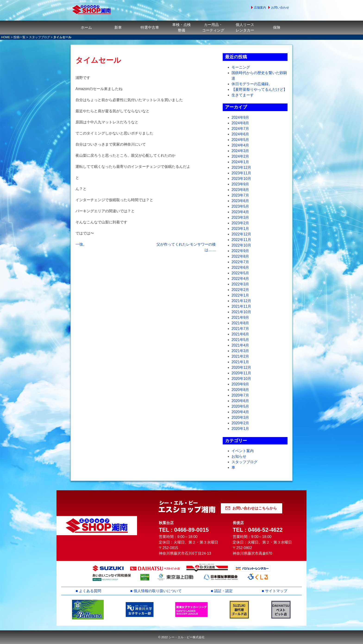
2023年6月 (240, 201)
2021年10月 (241, 312)
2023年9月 (240, 184)
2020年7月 (240, 395)
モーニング (241, 67)
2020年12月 (241, 367)
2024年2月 (240, 156)
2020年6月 (240, 401)
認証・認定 (223, 591)
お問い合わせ (280, 8)
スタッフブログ (39, 37)
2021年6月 (240, 334)
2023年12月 (241, 167)
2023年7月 (240, 195)
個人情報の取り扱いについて (158, 591)
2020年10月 (241, 379)
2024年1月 (240, 162)
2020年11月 (241, 373)
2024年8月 (240, 123)
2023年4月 (240, 212)
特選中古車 (150, 27)
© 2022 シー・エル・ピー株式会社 (181, 637)
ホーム (86, 27)
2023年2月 (240, 223)
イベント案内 (243, 451)
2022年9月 (240, 251)
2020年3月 (240, 417)
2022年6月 (240, 267)
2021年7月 (240, 329)
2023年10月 (241, 179)
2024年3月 (240, 151)
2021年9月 (240, 317)
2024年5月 (240, 140)
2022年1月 (240, 295)
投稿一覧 (19, 37)
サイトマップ (276, 591)
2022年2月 (240, 290)
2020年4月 (240, 412)
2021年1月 (240, 362)
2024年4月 (240, 145)
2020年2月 (240, 423)
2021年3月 (240, 351)
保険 (277, 27)
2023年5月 (240, 206)
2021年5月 (240, 340)
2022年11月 (241, 240)
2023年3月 (240, 217)
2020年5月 (240, 406)
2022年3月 (240, 284)
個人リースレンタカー (245, 27)
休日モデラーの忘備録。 (252, 84)
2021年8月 (240, 323)
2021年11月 (241, 306)
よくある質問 (90, 591)
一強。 (81, 244)
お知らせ (239, 456)
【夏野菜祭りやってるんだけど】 (259, 89)
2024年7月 (240, 129)
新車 (118, 27)
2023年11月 (241, 173)
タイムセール (98, 60)
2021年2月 (240, 356)
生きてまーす (243, 95)
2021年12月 (241, 301)
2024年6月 (240, 134)
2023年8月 (240, 190)
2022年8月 (240, 256)
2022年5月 (240, 273)
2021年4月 (240, 345)
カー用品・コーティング (213, 27)
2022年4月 (240, 279)
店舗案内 (260, 8)
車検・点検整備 (181, 27)
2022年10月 (241, 245)
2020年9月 (240, 384)
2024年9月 (240, 117)
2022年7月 (240, 262)
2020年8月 (240, 390)
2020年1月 (240, 429)
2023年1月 (240, 229)
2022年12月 (241, 234)
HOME (6, 37)
